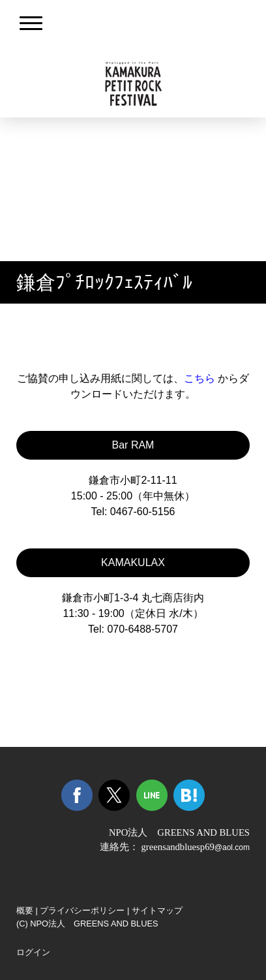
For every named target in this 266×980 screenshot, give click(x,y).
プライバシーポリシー (82, 910)
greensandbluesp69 (177, 847)
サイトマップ (157, 910)
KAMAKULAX (133, 562)
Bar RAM (133, 445)
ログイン (33, 952)
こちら (199, 378)
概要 (25, 910)
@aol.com (232, 847)
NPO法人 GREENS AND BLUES (179, 832)
